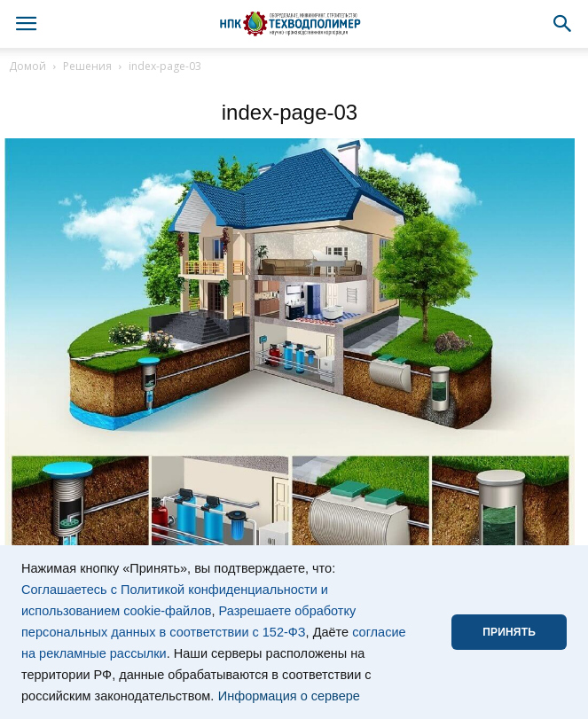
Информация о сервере (289, 696)
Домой (27, 66)
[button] (563, 24)
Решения (87, 66)
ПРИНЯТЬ (509, 632)
